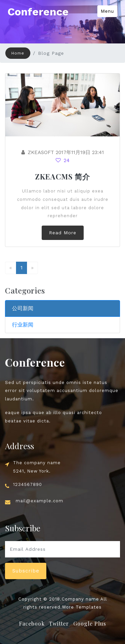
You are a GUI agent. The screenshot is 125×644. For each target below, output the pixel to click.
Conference (38, 12)
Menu (107, 11)
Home (18, 53)
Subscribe (26, 571)
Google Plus (90, 623)
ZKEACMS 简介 (62, 176)
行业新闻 (23, 325)
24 (63, 160)
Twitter (59, 623)
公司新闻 (23, 308)
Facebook (32, 623)
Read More (63, 233)
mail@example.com (39, 501)
